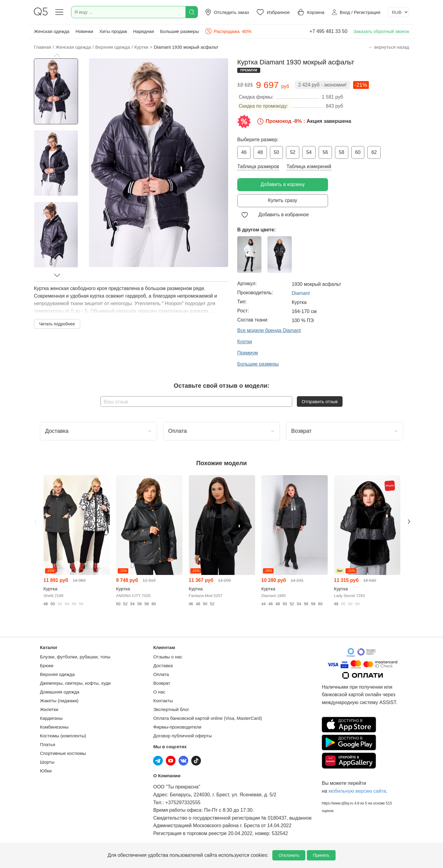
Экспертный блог (171, 709)
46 (244, 152)
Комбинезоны (54, 727)
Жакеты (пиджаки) (59, 701)
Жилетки (49, 709)
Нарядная (144, 31)
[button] (57, 55)
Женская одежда (52, 31)
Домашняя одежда (60, 692)
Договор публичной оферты (182, 736)
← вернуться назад (389, 47)
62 (374, 152)
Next (408, 521)
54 (309, 152)
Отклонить (289, 855)
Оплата (161, 674)
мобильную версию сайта (357, 791)
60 (358, 152)
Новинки (84, 31)
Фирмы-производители (177, 727)
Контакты (163, 701)
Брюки (47, 666)
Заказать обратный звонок (381, 31)
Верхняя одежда (57, 674)
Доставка (163, 666)
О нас (159, 692)
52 (293, 152)
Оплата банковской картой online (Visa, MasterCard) (207, 718)
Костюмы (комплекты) (63, 736)
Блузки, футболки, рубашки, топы (75, 657)
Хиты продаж (113, 31)
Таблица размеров (258, 166)
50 (277, 152)
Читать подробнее (57, 324)
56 (325, 152)
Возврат (162, 683)
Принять (321, 855)
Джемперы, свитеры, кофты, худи (75, 683)
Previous (35, 521)
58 (342, 152)
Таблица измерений (309, 166)
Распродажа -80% (228, 31)
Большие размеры (180, 31)
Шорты (47, 762)
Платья (48, 744)
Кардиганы (51, 718)
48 (260, 152)
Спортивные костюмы (63, 753)
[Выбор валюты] (399, 12)
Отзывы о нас (168, 657)
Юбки (46, 771)
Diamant (301, 293)
